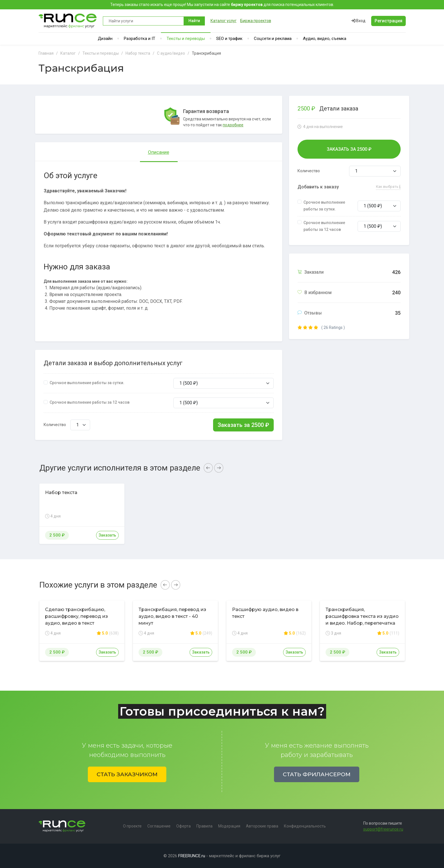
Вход (358, 21)
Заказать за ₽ (243, 425)
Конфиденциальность (305, 826)
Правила (204, 826)
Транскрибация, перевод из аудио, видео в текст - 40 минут (172, 616)
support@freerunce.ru (383, 829)
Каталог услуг (224, 21)
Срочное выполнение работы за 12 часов (90, 402)
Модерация (229, 826)
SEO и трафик (229, 39)
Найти (194, 21)
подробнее (233, 125)
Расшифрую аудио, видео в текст (265, 613)
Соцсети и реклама (273, 39)
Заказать (107, 535)
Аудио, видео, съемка (325, 39)
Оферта (183, 826)
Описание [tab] (159, 152)
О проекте (132, 826)
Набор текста (61, 492)
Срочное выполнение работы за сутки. (87, 383)
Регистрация (388, 21)
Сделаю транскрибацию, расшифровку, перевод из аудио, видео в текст (77, 616)
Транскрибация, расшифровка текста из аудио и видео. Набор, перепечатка (362, 616)
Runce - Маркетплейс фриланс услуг (68, 21)
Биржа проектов (256, 21)
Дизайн (105, 39)
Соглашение (159, 826)
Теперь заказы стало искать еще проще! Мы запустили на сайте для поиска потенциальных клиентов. (222, 5)
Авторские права (262, 826)
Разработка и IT (140, 39)
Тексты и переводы (186, 39)
